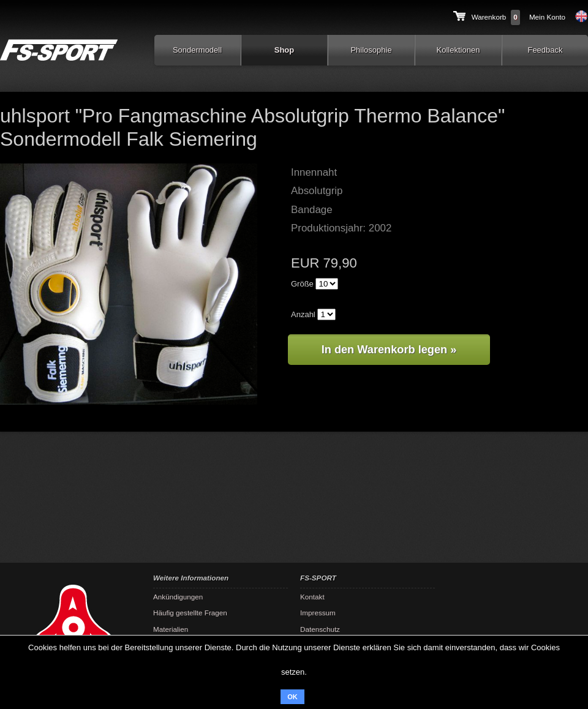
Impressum (318, 613)
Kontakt (312, 597)
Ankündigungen (178, 597)
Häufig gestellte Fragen (190, 613)
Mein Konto (547, 17)
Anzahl (303, 314)
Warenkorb (489, 17)
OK (292, 697)
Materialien (171, 629)
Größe (302, 284)
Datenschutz (320, 629)
